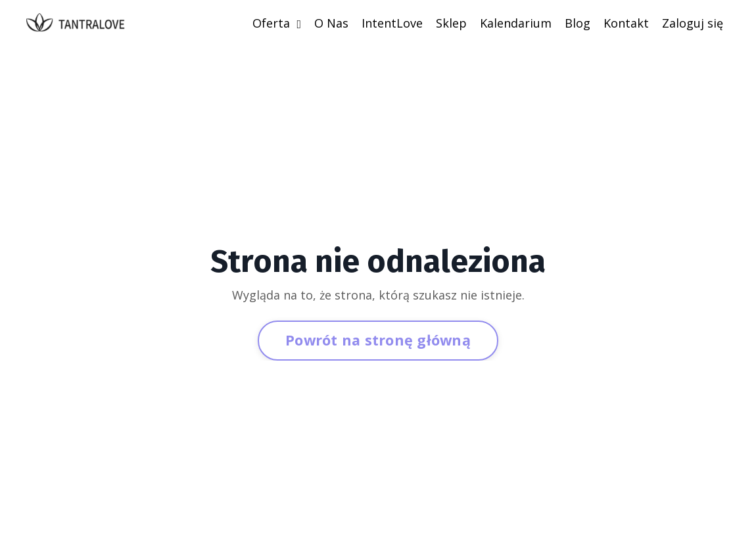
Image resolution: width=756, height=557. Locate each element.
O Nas (331, 23)
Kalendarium (516, 23)
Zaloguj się (693, 23)
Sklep (451, 23)
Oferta (277, 23)
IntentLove (392, 23)
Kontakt (626, 23)
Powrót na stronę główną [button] (378, 340)
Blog (578, 23)
